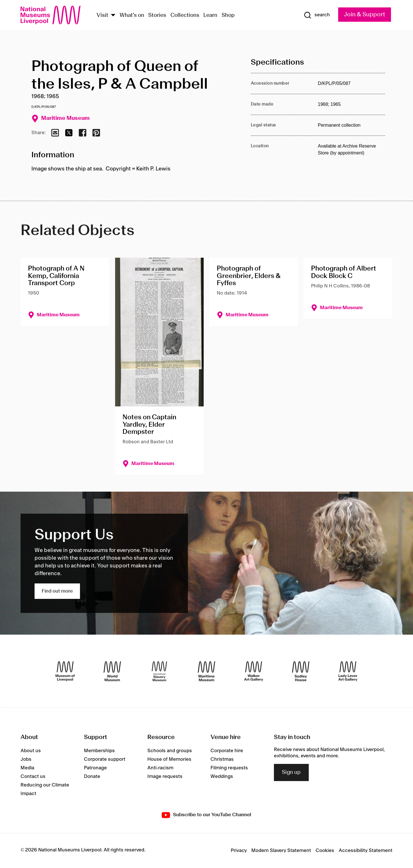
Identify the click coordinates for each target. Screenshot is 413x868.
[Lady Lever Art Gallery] (348, 671)
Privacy (239, 851)
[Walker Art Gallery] (254, 671)
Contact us (33, 776)
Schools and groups (170, 751)
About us (31, 751)
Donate (92, 776)
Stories (157, 15)
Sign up (291, 772)
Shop (228, 15)
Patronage (95, 768)
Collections (185, 15)
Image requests (165, 776)
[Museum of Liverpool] (65, 671)
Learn (210, 15)
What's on (132, 15)
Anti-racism (160, 768)
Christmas (222, 759)
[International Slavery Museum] (159, 671)
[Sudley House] (301, 671)
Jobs (26, 759)
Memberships (99, 751)
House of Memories (169, 759)
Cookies (325, 851)
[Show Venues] (113, 16)
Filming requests (229, 768)
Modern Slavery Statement (281, 851)
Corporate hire (227, 751)
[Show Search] (317, 15)
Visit (102, 15)
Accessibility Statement (366, 851)
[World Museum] (112, 671)
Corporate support (105, 759)
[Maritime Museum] (206, 671)
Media (27, 768)
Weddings (222, 776)
